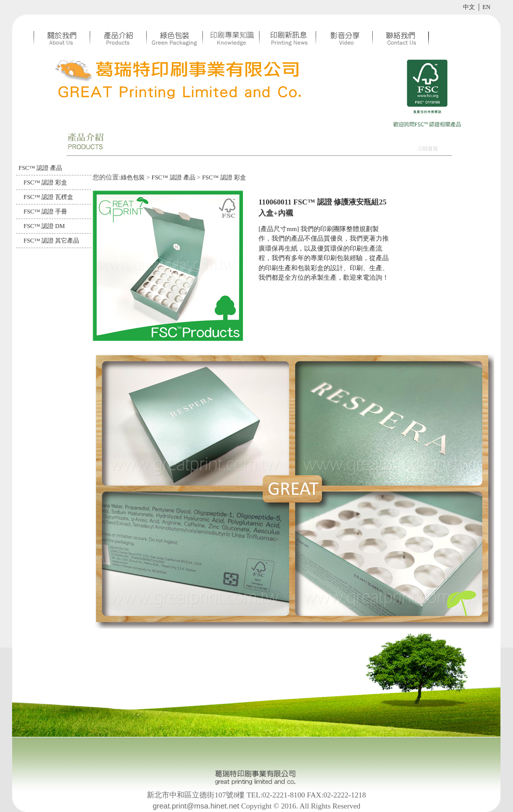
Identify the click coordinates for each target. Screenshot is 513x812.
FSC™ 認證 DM (44, 226)
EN (486, 7)
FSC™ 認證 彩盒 (45, 182)
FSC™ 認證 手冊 (45, 212)
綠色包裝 (133, 177)
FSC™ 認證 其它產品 (51, 241)
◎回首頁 (428, 149)
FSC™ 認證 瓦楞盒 (48, 197)
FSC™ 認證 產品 (40, 168)
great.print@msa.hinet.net (196, 806)
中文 (469, 7)
